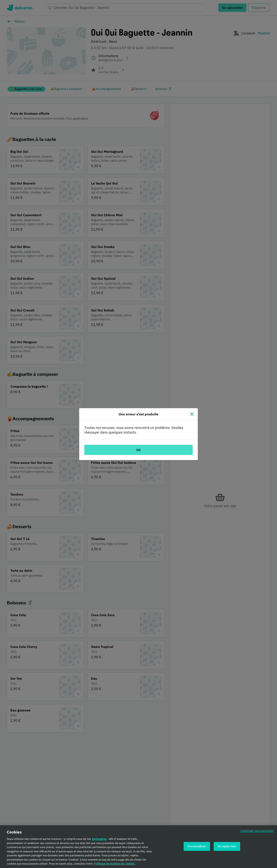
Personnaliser (197, 848)
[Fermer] (192, 414)
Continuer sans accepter (257, 833)
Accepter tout (227, 848)
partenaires (99, 841)
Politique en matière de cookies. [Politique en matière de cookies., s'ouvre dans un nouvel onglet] (115, 866)
